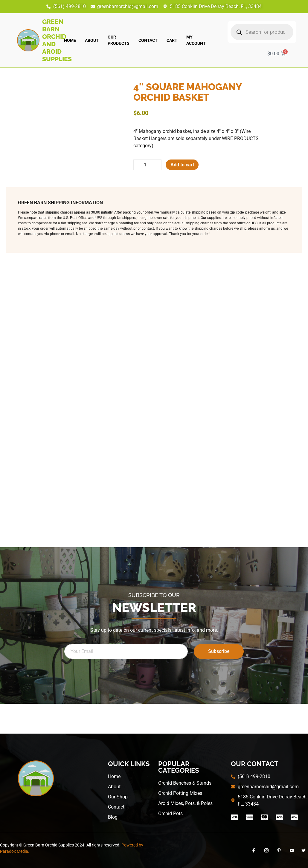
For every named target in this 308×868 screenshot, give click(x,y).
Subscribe (219, 652)
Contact (148, 40)
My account (196, 40)
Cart (172, 40)
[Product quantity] (148, 165)
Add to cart (183, 165)
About (92, 40)
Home (70, 40)
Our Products (119, 40)
